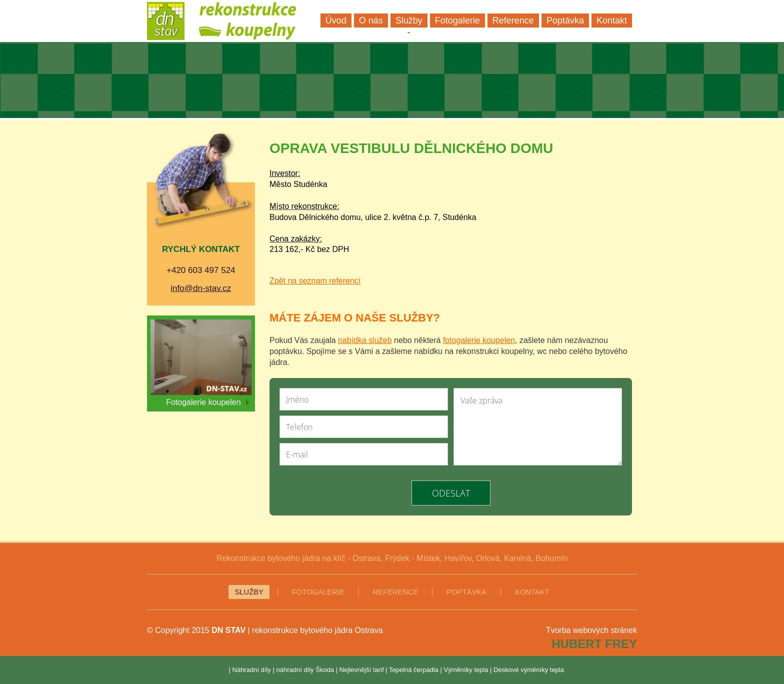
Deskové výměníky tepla (529, 670)
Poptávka (466, 592)
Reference (395, 592)
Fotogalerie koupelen (207, 402)
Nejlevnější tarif (362, 670)
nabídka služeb (365, 340)
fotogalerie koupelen (479, 340)
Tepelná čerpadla (414, 670)
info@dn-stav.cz (201, 288)
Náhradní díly (252, 670)
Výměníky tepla (466, 670)
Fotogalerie (318, 592)
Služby (249, 592)
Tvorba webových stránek (591, 630)
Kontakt (532, 592)
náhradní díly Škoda (305, 670)
